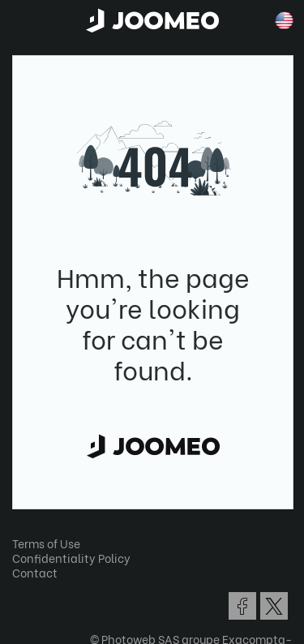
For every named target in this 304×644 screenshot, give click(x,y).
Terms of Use (46, 543)
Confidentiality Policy (71, 558)
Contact (35, 572)
